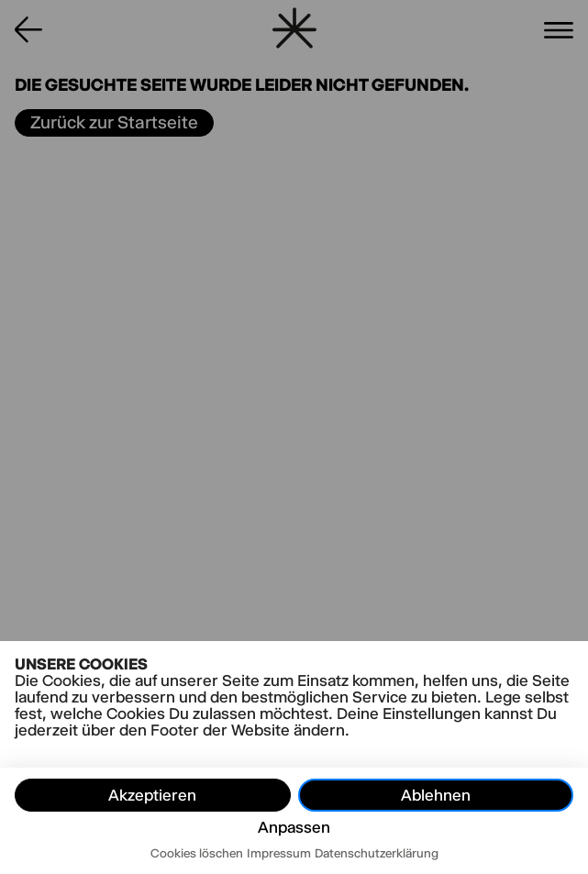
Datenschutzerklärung (377, 853)
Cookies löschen (197, 853)
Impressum (279, 853)
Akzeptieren (152, 795)
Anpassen (294, 827)
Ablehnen (436, 795)
